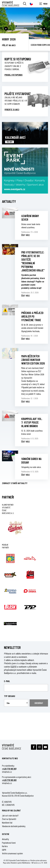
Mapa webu (7, 863)
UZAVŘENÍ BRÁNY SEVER (30, 218)
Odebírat (39, 703)
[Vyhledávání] (25, 4)
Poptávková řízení (9, 843)
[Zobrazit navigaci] (43, 4)
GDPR (4, 850)
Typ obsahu (10, 696)
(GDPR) (14, 667)
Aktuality (5, 839)
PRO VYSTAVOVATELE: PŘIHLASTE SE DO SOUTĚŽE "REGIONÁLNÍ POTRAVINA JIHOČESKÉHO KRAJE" (33, 261)
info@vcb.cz (7, 772)
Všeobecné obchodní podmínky (14, 826)
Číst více (26, 235)
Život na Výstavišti (9, 819)
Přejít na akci (9, 45)
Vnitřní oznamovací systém (12, 853)
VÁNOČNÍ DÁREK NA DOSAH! (31, 461)
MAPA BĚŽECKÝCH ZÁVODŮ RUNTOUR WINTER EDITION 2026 (33, 360)
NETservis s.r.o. (36, 863)
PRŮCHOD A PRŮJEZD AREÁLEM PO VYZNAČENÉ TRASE (32, 316)
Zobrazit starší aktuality (15, 483)
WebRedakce (26, 863)
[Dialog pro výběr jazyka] (31, 4)
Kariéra (5, 846)
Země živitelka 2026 (14, 39)
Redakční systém (16, 863)
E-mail (7, 681)
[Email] (26, 688)
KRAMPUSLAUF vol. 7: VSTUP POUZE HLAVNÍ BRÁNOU (32, 422)
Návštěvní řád (7, 823)
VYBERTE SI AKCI (12, 109)
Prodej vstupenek (14, 75)
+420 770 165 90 (9, 769)
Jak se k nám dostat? (10, 815)
